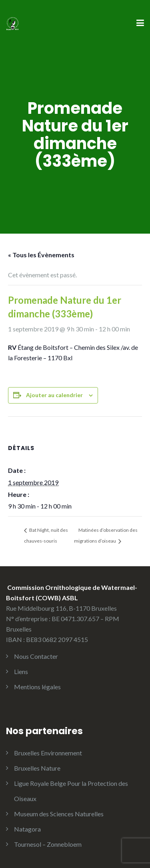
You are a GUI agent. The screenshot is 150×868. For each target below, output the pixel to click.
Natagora (27, 829)
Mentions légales (37, 687)
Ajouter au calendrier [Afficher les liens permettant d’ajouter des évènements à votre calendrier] (54, 395)
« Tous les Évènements (41, 255)
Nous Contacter (36, 656)
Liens (21, 671)
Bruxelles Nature (37, 768)
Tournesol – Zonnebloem (48, 844)
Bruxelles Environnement (48, 753)
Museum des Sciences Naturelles (59, 814)
